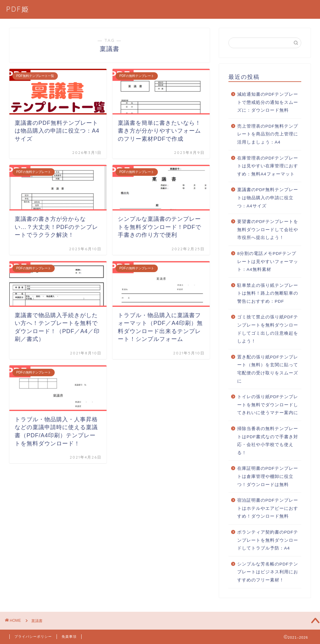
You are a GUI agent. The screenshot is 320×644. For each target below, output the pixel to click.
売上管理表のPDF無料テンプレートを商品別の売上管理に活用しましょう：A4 (268, 134)
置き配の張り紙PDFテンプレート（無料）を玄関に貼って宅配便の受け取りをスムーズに (268, 369)
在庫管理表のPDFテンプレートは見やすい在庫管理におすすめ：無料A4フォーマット (268, 166)
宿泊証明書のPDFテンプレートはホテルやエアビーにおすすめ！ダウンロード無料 (268, 508)
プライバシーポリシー (33, 636)
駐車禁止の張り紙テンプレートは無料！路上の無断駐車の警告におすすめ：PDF (268, 293)
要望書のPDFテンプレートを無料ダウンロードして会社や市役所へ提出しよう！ (268, 230)
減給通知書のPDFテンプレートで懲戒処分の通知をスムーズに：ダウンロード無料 (268, 102)
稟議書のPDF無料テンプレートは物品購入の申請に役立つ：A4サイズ (268, 198)
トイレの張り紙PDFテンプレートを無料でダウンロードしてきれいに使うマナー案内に (268, 405)
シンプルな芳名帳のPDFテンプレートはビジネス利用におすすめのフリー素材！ (268, 572)
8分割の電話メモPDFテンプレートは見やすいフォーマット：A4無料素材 (268, 261)
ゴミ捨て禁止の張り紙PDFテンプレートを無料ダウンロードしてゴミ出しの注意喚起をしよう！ (268, 329)
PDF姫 (18, 9)
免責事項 (69, 636)
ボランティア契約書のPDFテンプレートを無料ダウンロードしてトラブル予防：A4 (268, 540)
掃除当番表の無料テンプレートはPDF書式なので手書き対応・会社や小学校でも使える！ (268, 441)
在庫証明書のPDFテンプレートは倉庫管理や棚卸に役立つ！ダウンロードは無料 (268, 476)
